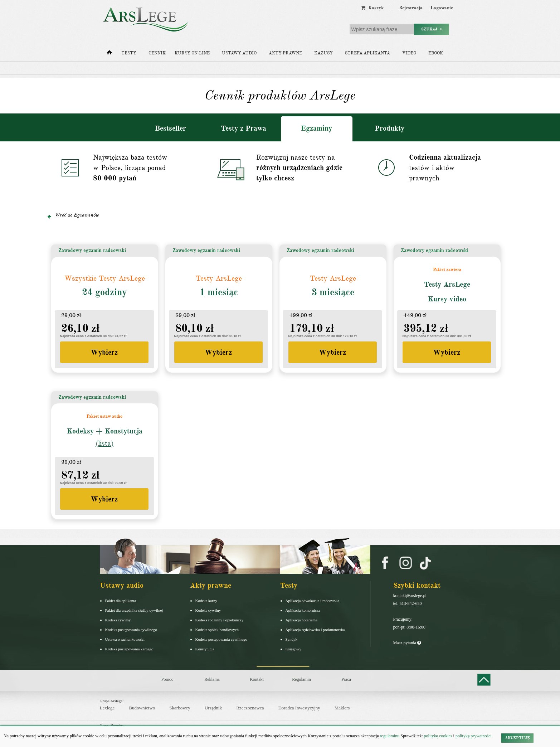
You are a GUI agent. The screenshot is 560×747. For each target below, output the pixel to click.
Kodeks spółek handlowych (217, 630)
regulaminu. (390, 736)
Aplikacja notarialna (302, 620)
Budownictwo (142, 708)
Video (409, 53)
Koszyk (372, 8)
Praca (346, 679)
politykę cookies (438, 736)
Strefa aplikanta (367, 53)
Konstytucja (205, 649)
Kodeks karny (206, 601)
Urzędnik (213, 708)
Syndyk (292, 639)
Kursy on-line (192, 53)
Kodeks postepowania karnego (129, 649)
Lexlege (107, 708)
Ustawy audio (239, 53)
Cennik (157, 53)
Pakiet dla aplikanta (121, 601)
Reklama (212, 679)
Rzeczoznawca (250, 708)
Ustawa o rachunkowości (125, 639)
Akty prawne (285, 53)
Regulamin (301, 679)
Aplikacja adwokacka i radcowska (313, 601)
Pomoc (167, 679)
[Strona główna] (109, 54)
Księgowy (294, 649)
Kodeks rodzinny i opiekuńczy (220, 620)
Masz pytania (407, 643)
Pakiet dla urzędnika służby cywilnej (134, 610)
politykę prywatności (474, 736)
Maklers (342, 708)
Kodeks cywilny (118, 620)
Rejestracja (411, 8)
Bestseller (171, 128)
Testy (129, 53)
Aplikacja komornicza (303, 610)
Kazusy (323, 53)
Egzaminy (316, 128)
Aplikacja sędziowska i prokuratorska (315, 630)
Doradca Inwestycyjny (299, 708)
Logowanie (442, 8)
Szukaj (432, 29)
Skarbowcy (180, 708)
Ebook (436, 53)
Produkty (389, 128)
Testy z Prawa (244, 128)
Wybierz (104, 352)
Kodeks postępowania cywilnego (131, 630)
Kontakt (257, 679)
